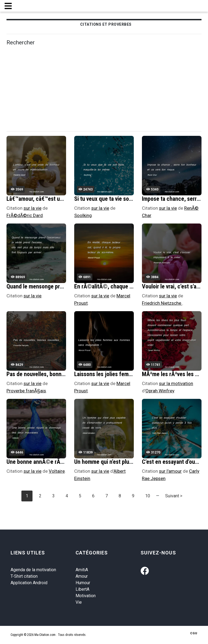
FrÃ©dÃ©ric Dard (25, 215)
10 (148, 496)
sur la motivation (176, 383)
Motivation (86, 596)
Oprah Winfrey (160, 391)
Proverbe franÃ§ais (26, 391)
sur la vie (32, 208)
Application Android (29, 583)
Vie (79, 602)
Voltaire (57, 471)
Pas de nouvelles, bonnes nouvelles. (50, 374)
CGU (194, 633)
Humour (83, 583)
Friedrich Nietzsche (162, 303)
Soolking (83, 215)
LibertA (82, 589)
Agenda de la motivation (33, 570)
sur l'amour (170, 471)
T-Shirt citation (24, 576)
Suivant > (174, 496)
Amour (82, 576)
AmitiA (82, 570)
